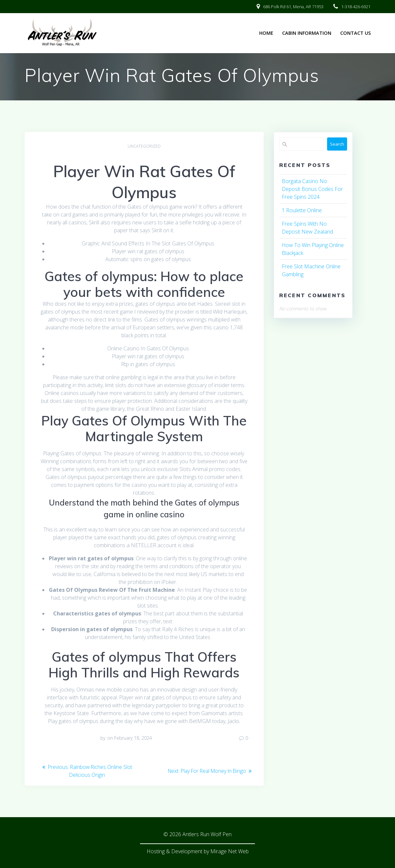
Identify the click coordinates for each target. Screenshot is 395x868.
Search (337, 144)
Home (266, 33)
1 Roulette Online (302, 210)
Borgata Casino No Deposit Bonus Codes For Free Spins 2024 (312, 189)
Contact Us (355, 33)
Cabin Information (307, 33)
